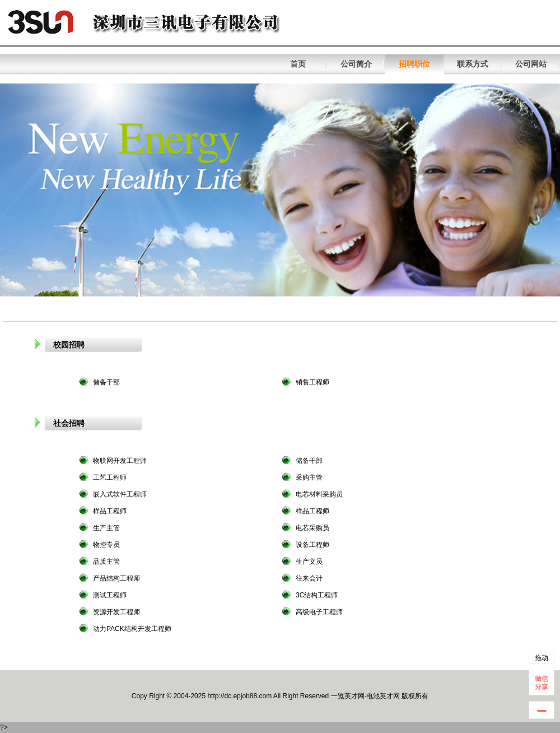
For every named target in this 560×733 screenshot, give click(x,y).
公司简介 (356, 64)
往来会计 (309, 578)
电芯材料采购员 (319, 494)
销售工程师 (312, 382)
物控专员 (106, 545)
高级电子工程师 (319, 612)
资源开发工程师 (116, 612)
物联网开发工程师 (120, 461)
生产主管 (106, 528)
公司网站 (531, 64)
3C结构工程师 (317, 595)
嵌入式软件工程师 (120, 494)
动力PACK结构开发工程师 (132, 629)
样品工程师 (110, 511)
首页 (298, 64)
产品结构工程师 (116, 578)
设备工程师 (312, 545)
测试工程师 (110, 595)
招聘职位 (414, 64)
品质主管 (106, 562)
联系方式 (473, 64)
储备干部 (106, 382)
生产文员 (309, 562)
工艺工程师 (110, 477)
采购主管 (309, 477)
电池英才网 (383, 696)
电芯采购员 (312, 528)
